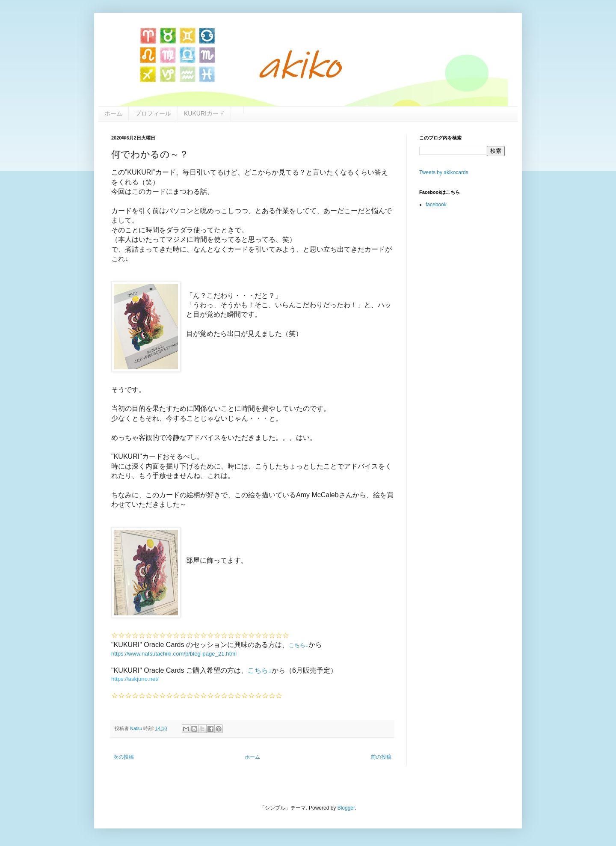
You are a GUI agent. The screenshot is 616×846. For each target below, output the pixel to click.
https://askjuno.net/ (135, 679)
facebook (436, 205)
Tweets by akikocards (444, 172)
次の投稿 (124, 757)
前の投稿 (381, 757)
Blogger (346, 808)
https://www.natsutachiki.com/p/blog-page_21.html (174, 654)
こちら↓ (299, 645)
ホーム (252, 757)
